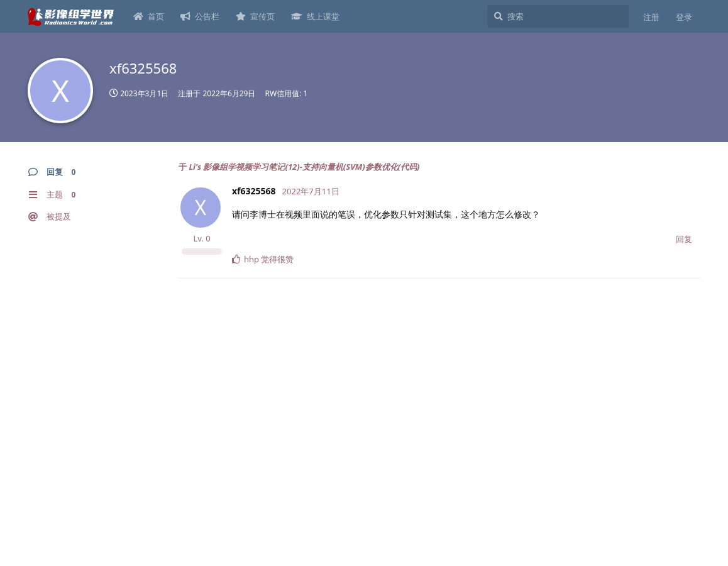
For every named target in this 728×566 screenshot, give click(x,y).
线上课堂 (315, 16)
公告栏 (200, 16)
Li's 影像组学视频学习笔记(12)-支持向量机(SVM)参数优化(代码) (304, 167)
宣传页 (255, 16)
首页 (149, 16)
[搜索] (558, 16)
